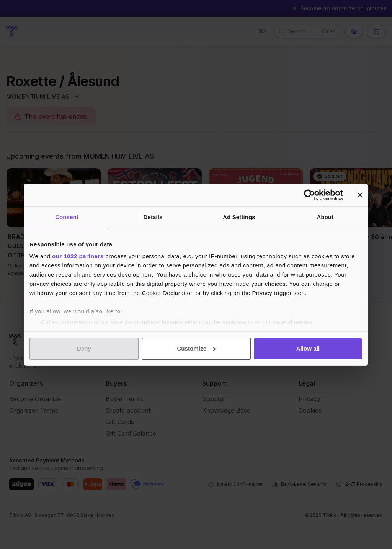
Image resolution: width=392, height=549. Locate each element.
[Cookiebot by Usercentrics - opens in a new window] (310, 195)
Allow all (308, 348)
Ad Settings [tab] (239, 217)
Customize (196, 348)
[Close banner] (360, 195)
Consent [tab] (67, 217)
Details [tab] (153, 217)
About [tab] (325, 217)
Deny (84, 348)
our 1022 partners (78, 256)
